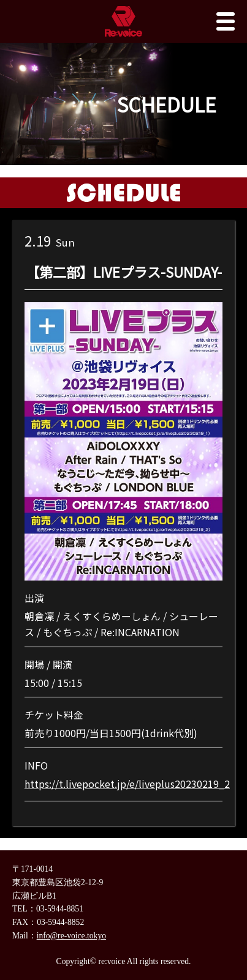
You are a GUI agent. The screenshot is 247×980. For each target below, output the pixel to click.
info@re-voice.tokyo (71, 936)
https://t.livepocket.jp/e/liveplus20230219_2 (127, 784)
